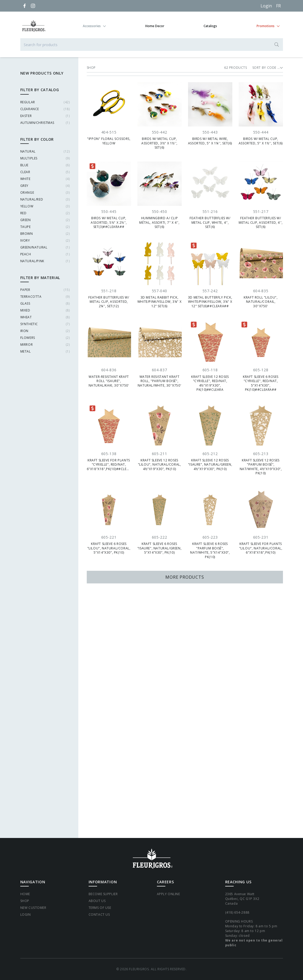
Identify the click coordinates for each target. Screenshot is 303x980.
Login (266, 6)
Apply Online (169, 894)
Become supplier (103, 894)
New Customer (33, 908)
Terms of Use (100, 908)
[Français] (278, 6)
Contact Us (99, 915)
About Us (97, 901)
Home (25, 894)
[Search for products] (152, 45)
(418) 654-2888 (237, 912)
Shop (25, 901)
